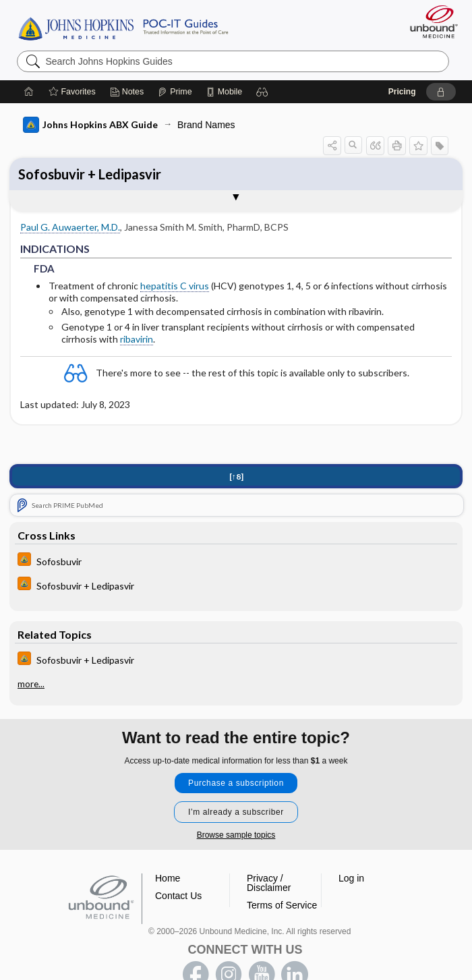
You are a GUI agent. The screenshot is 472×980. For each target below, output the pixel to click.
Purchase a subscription (236, 783)
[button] (262, 92)
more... (31, 684)
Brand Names (206, 125)
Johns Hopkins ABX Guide (90, 125)
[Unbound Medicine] (430, 22)
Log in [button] (351, 878)
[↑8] (236, 477)
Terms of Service (282, 905)
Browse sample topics (236, 835)
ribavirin (137, 339)
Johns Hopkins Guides (123, 28)
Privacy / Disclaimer (269, 883)
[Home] (29, 92)
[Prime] (175, 92)
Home (168, 878)
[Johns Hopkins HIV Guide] (236, 561)
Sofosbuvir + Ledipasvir (90, 174)
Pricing (402, 92)
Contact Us (178, 896)
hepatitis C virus (175, 286)
